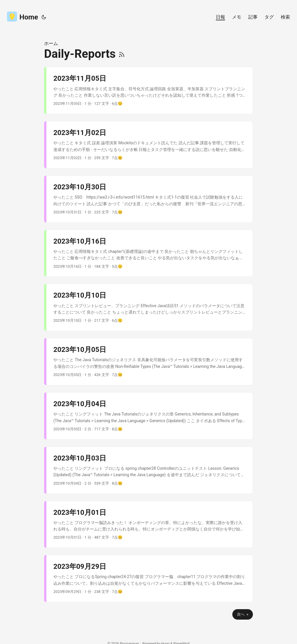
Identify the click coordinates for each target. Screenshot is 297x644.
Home (22, 16)
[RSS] (122, 54)
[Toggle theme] (44, 17)
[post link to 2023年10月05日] (150, 362)
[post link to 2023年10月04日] (150, 416)
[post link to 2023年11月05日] (150, 90)
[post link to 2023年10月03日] (150, 470)
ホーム (51, 43)
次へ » (243, 614)
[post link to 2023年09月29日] (150, 579)
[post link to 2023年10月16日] (150, 253)
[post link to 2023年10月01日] (150, 525)
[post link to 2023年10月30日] (150, 199)
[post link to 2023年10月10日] (150, 307)
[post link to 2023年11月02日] (150, 145)
